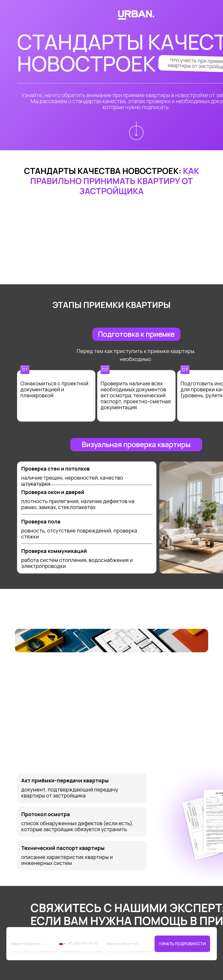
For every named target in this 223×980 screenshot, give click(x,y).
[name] (33, 944)
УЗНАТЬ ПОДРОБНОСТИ (182, 944)
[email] (129, 944)
